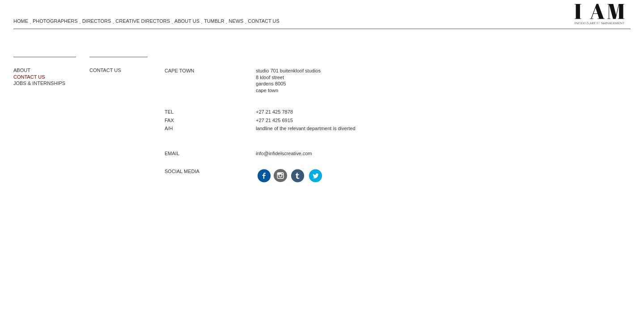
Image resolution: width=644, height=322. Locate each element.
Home (21, 21)
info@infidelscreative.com (284, 153)
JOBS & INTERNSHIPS (39, 83)
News (236, 21)
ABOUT (22, 70)
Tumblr (214, 21)
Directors (97, 21)
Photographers (55, 21)
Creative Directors (143, 21)
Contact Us (264, 21)
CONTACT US (29, 77)
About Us (187, 21)
